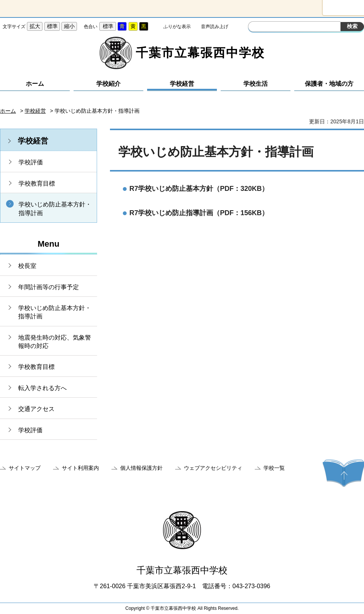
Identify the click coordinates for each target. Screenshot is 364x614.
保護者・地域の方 (329, 84)
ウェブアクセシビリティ (213, 468)
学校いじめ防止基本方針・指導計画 (55, 209)
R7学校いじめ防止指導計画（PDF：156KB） (199, 213)
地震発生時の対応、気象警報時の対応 (55, 342)
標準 (52, 26)
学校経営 (182, 84)
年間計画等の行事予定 (49, 287)
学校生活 (256, 84)
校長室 (27, 266)
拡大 (35, 26)
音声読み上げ (215, 27)
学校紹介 (108, 84)
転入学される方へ (42, 388)
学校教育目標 (37, 183)
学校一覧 (274, 468)
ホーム (35, 84)
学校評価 (31, 162)
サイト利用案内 (80, 468)
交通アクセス (36, 409)
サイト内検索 (255, 27)
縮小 (69, 26)
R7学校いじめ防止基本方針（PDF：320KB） (199, 189)
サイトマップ (25, 468)
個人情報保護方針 (141, 468)
